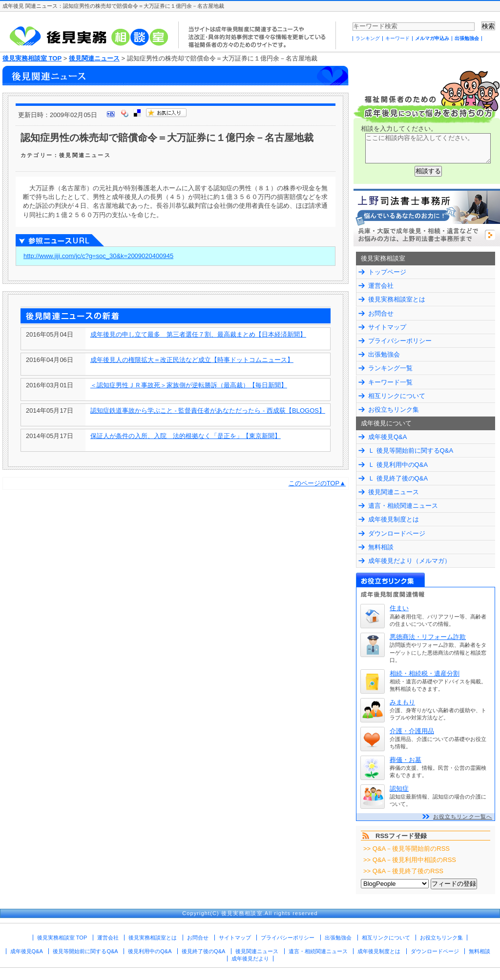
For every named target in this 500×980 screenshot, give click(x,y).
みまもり (402, 702)
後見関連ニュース (94, 58)
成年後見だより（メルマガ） (409, 561)
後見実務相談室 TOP (32, 58)
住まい (399, 608)
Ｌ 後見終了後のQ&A (398, 478)
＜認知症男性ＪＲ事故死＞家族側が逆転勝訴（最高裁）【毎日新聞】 (189, 385)
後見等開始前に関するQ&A (85, 951)
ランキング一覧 (390, 368)
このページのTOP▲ (317, 483)
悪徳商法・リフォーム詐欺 (428, 637)
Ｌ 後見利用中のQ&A (398, 465)
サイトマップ (387, 327)
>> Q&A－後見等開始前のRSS (406, 849)
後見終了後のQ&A (203, 951)
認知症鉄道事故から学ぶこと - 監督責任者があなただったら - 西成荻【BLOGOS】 (208, 410)
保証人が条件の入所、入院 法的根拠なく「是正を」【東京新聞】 (186, 436)
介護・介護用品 (412, 731)
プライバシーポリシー (400, 341)
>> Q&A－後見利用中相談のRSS (410, 860)
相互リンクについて (397, 396)
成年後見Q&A (387, 437)
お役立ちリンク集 (394, 410)
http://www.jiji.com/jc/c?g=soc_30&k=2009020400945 (98, 256)
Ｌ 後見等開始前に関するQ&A (411, 450)
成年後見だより (250, 959)
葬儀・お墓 (406, 760)
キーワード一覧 (390, 382)
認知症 (399, 789)
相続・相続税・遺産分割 (425, 673)
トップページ (387, 272)
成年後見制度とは (394, 519)
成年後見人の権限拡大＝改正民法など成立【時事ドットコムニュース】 (192, 360)
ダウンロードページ (397, 533)
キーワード (397, 38)
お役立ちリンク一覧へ (463, 817)
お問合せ (381, 313)
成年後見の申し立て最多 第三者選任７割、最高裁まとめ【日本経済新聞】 (198, 334)
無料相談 (381, 547)
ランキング (368, 38)
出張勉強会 (467, 38)
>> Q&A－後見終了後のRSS (403, 871)
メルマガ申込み (432, 38)
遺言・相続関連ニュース (403, 506)
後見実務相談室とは (397, 299)
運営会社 (381, 286)
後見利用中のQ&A (150, 951)
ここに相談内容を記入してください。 (428, 148)
